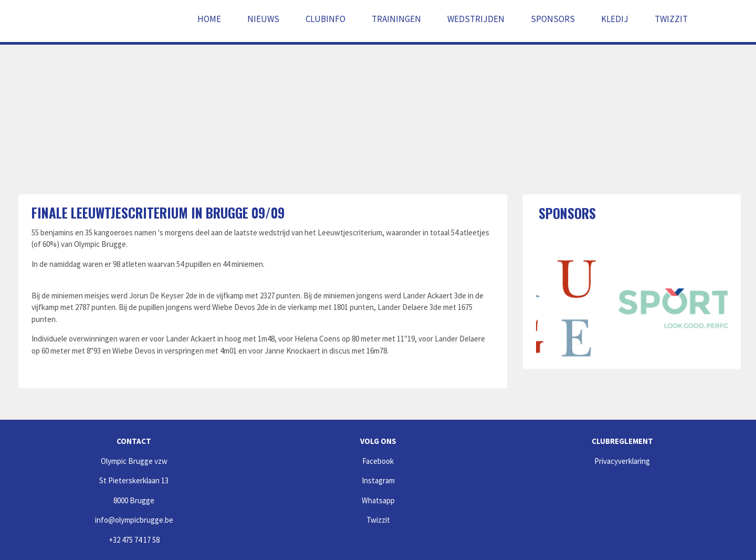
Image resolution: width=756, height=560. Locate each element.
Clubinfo (325, 19)
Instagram (378, 480)
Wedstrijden (476, 19)
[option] (573, 308)
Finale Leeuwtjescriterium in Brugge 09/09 (158, 212)
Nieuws (263, 19)
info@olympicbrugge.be (134, 520)
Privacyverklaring (622, 461)
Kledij (615, 19)
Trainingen (396, 19)
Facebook (378, 461)
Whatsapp (378, 500)
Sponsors (553, 19)
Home (209, 19)
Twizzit (671, 19)
